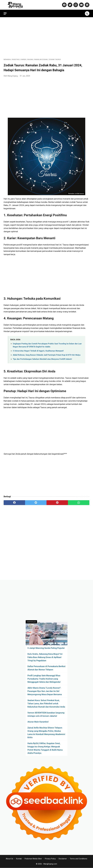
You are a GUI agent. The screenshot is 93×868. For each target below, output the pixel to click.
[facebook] (14, 503)
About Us (10, 859)
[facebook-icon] (64, 5)
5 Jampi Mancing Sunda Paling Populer (46, 648)
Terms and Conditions (78, 859)
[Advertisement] (46, 38)
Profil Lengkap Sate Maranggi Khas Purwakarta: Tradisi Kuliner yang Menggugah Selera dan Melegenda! (44, 679)
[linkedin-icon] (87, 5)
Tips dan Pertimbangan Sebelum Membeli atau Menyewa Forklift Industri (42, 359)
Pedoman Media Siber (33, 859)
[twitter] (36, 503)
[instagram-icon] (75, 5)
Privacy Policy (50, 859)
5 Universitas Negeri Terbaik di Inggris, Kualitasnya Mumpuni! (38, 351)
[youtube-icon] (81, 5)
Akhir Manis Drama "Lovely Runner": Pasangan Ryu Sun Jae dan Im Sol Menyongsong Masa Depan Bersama (45, 691)
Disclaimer (63, 859)
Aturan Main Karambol (38, 722)
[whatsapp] (79, 503)
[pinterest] (57, 503)
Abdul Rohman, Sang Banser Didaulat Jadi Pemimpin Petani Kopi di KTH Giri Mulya (47, 355)
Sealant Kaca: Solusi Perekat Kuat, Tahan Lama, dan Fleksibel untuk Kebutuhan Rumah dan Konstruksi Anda (46, 704)
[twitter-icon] (70, 5)
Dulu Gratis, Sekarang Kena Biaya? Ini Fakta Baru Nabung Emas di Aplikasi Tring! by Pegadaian (45, 657)
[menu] (5, 13)
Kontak (19, 859)
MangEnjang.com (50, 864)
